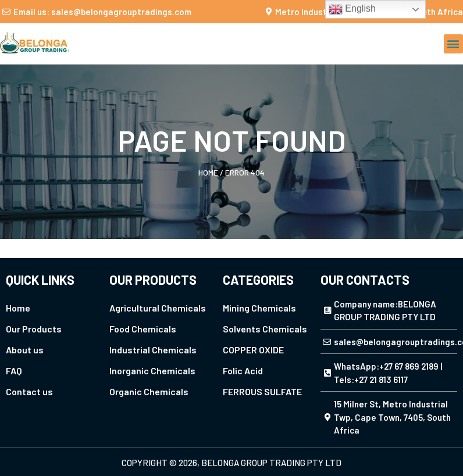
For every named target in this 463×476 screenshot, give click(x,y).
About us (25, 350)
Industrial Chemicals (153, 350)
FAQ (14, 371)
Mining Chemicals (259, 308)
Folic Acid (243, 371)
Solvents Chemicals (265, 329)
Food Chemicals (143, 329)
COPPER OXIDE (253, 350)
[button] (453, 44)
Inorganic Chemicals (152, 371)
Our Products (34, 329)
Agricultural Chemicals (158, 308)
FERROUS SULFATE (262, 391)
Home (208, 172)
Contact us (29, 391)
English (352, 9)
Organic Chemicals (149, 391)
